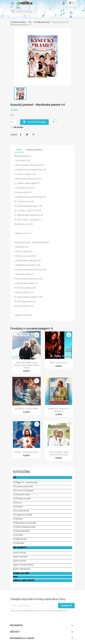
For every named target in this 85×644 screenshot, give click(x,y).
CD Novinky (18, 519)
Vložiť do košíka (34, 122)
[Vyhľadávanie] (24, 11)
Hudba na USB (21, 573)
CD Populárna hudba (22, 499)
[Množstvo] (13, 122)
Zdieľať (21, 134)
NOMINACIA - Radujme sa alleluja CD (59, 410)
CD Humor (17, 503)
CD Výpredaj (18, 543)
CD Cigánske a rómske (23, 515)
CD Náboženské (20, 539)
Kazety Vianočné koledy (23, 565)
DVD (15, 577)
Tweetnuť (27, 134)
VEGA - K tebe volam (59, 363)
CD (15, 477)
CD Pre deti (18, 535)
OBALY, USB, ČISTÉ (24, 580)
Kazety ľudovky (20, 553)
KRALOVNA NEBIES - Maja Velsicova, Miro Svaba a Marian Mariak (26, 365)
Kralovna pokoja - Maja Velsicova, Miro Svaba (59, 453)
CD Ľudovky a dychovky (23, 486)
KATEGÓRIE (22, 472)
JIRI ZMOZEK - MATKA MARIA (26, 409)
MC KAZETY (20, 547)
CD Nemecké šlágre (21, 531)
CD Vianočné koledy (22, 495)
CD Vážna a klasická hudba (24, 527)
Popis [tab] (19, 150)
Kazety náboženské (22, 569)
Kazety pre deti (20, 561)
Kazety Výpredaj (20, 557)
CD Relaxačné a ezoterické (24, 523)
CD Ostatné (18, 507)
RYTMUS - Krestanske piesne (26, 452)
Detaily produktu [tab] (34, 150)
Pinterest (33, 134)
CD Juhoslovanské (21, 511)
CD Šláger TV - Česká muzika (25, 482)
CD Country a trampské (23, 491)
